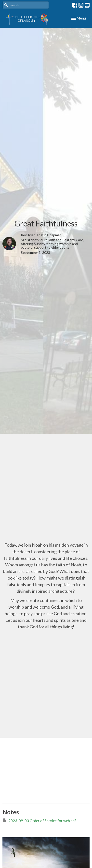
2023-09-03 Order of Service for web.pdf (39, 820)
